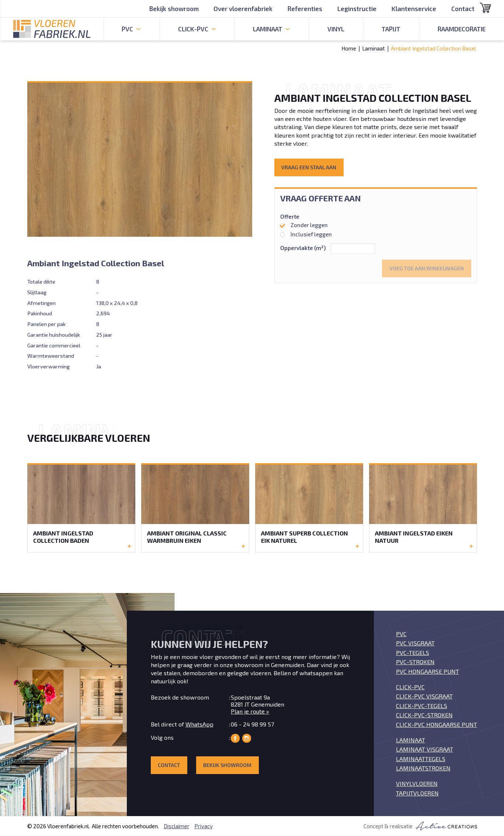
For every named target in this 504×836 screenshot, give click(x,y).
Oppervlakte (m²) (303, 248)
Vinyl (336, 29)
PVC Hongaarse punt (427, 671)
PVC (401, 634)
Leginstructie (357, 8)
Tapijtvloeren (417, 793)
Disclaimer (177, 826)
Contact (463, 8)
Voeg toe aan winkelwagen (427, 268)
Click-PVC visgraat (424, 696)
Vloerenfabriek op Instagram (247, 738)
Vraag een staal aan (309, 167)
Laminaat (373, 48)
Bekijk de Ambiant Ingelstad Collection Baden (81, 508)
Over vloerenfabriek (243, 8)
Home (349, 48)
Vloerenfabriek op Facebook (235, 738)
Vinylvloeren (417, 783)
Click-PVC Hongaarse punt (437, 724)
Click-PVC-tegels (422, 706)
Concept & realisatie (420, 826)
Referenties (305, 8)
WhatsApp (199, 724)
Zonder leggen (304, 225)
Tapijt (391, 29)
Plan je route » (250, 711)
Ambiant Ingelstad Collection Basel (433, 48)
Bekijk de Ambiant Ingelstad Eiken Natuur (423, 508)
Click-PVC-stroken (424, 715)
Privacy (204, 826)
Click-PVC (410, 687)
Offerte (290, 217)
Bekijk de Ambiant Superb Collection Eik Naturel (309, 508)
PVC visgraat (415, 643)
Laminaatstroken (423, 768)
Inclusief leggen (306, 234)
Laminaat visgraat (425, 749)
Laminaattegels (421, 759)
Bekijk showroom (174, 8)
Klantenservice (414, 8)
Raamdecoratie (462, 29)
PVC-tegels (413, 653)
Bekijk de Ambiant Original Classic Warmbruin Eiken (195, 508)
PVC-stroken (415, 662)
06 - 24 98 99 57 (252, 724)
